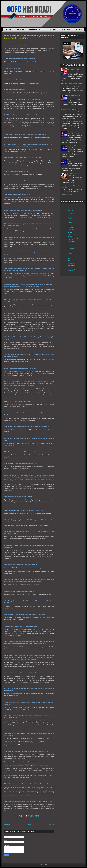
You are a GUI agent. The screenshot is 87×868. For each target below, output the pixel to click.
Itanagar (70, 222)
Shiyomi (70, 253)
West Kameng (71, 269)
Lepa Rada (70, 233)
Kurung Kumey (71, 229)
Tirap (69, 260)
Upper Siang (71, 264)
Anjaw (69, 207)
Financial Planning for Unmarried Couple (71, 121)
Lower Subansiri (72, 241)
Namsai (69, 245)
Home (29, 825)
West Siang (70, 271)
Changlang (70, 210)
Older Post (51, 825)
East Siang (70, 219)
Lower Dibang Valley (73, 238)
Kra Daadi (70, 228)
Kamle (69, 226)
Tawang (69, 259)
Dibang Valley (71, 214)
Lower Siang (71, 240)
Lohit (69, 234)
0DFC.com (34, 816)
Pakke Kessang (71, 248)
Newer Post (7, 825)
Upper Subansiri (72, 265)
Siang (69, 255)
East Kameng (71, 217)
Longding (70, 236)
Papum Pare (71, 250)
